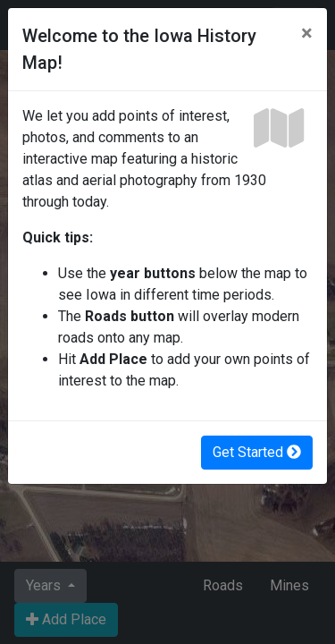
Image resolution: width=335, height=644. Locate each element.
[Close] (307, 33)
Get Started (257, 452)
